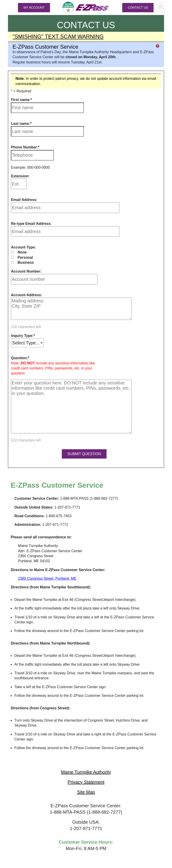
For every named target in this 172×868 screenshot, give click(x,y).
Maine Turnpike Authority (86, 772)
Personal (25, 257)
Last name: (20, 124)
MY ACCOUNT (34, 8)
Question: (19, 358)
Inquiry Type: (22, 336)
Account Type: (23, 247)
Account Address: (26, 295)
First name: (21, 100)
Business (26, 262)
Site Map (86, 792)
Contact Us (138, 8)
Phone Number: (24, 147)
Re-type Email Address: (31, 224)
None (22, 252)
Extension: (20, 176)
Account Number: (26, 271)
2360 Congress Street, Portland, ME (47, 578)
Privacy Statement (86, 782)
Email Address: (24, 200)
